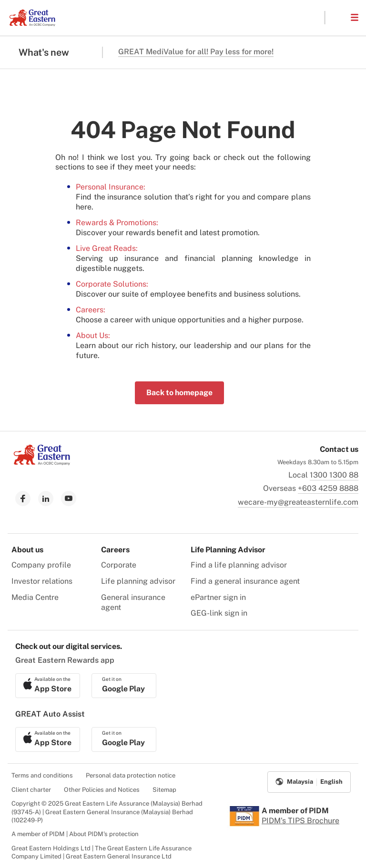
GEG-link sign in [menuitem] (219, 613)
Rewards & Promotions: (117, 223)
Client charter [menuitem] (31, 790)
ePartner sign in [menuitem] (218, 597)
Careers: (91, 310)
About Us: (93, 335)
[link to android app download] (124, 686)
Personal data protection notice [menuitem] (131, 775)
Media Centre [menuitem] (35, 597)
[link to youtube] (69, 499)
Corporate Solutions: (112, 284)
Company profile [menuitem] (41, 565)
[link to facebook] (23, 499)
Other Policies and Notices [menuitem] (102, 790)
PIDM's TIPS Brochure (300, 821)
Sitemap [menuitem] (164, 790)
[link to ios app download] (48, 686)
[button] (337, 18)
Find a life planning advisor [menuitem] (239, 565)
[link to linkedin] (46, 499)
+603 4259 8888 (328, 488)
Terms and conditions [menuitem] (42, 775)
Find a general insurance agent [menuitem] (245, 581)
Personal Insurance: (111, 187)
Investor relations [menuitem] (42, 581)
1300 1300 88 (334, 475)
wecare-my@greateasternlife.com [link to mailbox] (298, 502)
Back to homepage (179, 393)
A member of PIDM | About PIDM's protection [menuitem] (75, 834)
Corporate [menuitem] (119, 565)
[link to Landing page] (42, 463)
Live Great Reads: (107, 248)
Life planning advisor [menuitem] (138, 581)
